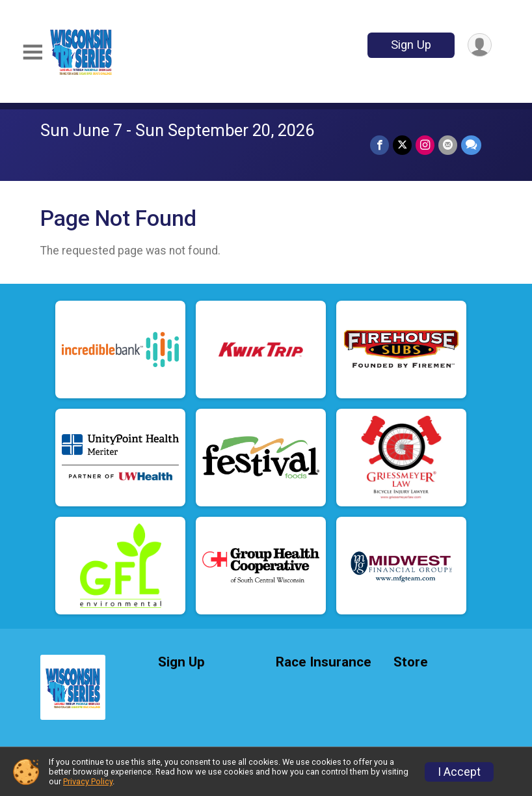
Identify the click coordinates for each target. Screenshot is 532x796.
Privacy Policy (88, 781)
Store (411, 662)
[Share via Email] (448, 145)
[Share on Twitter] (402, 145)
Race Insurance (324, 662)
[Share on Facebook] (379, 145)
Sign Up (411, 45)
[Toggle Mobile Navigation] (33, 52)
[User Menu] (480, 45)
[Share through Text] (471, 145)
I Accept (459, 772)
